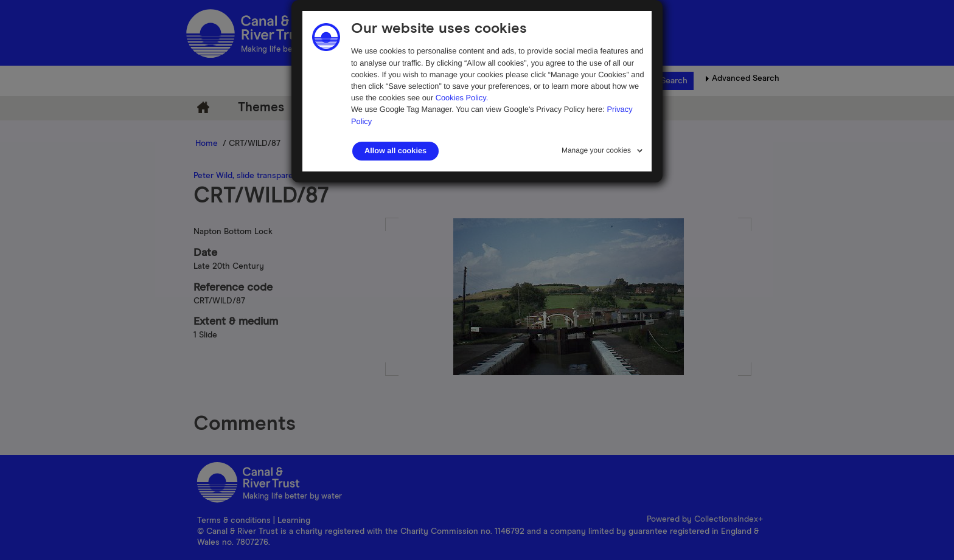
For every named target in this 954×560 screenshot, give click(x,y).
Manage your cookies (596, 150)
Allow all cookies (395, 151)
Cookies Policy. (462, 98)
